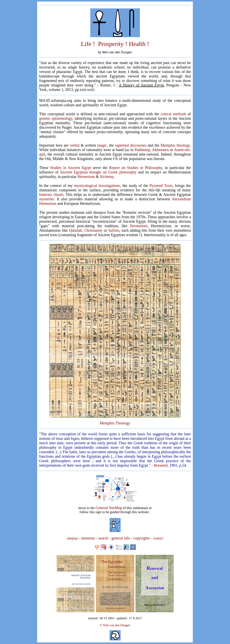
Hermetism (86, 177)
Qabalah (76, 230)
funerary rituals (51, 194)
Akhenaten (160, 150)
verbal (75, 145)
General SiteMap (109, 508)
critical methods (173, 114)
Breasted (161, 465)
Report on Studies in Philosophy (136, 168)
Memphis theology (175, 145)
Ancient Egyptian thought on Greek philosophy (98, 172)
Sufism (114, 230)
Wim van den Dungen (117, 625)
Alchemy (107, 177)
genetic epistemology (56, 118)
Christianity (93, 230)
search (103, 538)
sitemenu (88, 538)
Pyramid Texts (161, 186)
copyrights (141, 538)
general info (121, 538)
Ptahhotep (142, 150)
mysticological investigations (97, 186)
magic (102, 145)
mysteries (47, 199)
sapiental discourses (131, 145)
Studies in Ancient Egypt (71, 168)
